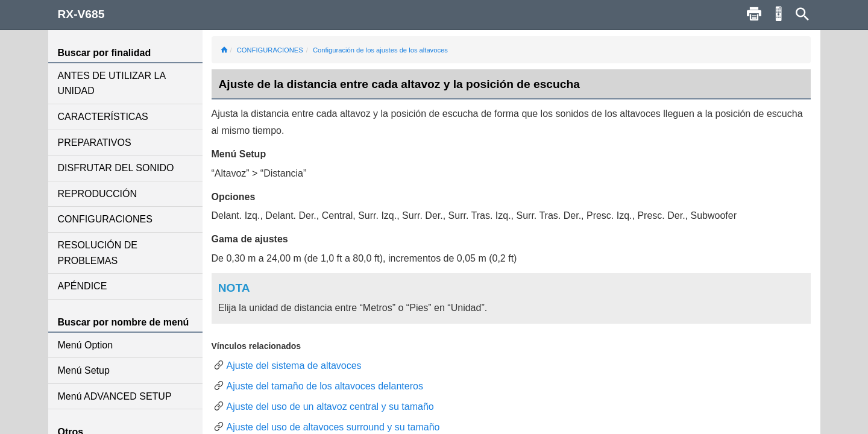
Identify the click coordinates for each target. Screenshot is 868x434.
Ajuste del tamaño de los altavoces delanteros (325, 386)
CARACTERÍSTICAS (103, 117)
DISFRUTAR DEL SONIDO (116, 168)
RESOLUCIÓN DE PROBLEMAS (98, 253)
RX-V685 (81, 14)
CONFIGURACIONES (105, 219)
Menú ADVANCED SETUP (115, 396)
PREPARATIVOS (95, 143)
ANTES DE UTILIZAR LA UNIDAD (112, 83)
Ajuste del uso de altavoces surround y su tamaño (333, 427)
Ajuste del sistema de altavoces (294, 366)
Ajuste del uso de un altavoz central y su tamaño (330, 407)
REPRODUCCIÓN (98, 194)
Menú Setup (84, 370)
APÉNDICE (83, 286)
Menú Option (86, 345)
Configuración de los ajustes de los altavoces (380, 50)
